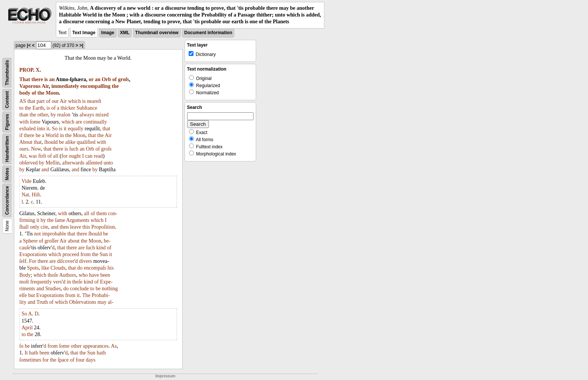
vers (58, 282)
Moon (52, 93)
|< (29, 45)
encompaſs (95, 268)
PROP (26, 70)
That (25, 79)
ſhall (24, 227)
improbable (54, 234)
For (32, 261)
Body (25, 275)
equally (76, 129)
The (86, 295)
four (80, 360)
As (114, 346)
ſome (35, 122)
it (48, 129)
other (43, 115)
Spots (33, 268)
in (62, 135)
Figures (7, 122)
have (94, 275)
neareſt (94, 101)
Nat (25, 195)
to (22, 108)
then (64, 227)
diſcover (66, 261)
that (31, 101)
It (26, 353)
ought (75, 156)
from (85, 254)
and (45, 170)
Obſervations (82, 302)
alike (70, 142)
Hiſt (36, 195)
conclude (79, 289)
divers (85, 261)
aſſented (94, 163)
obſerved (29, 163)
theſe (77, 282)
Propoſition (103, 227)
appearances (96, 346)
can (89, 156)
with (24, 122)
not (37, 234)
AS (23, 101)
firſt (42, 156)
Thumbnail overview (157, 33)
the (115, 86)
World (52, 135)
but (31, 295)
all (56, 156)
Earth (38, 108)
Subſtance (87, 108)
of (115, 79)
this (86, 227)
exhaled (28, 129)
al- (111, 302)
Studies (53, 289)
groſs (124, 79)
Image (108, 33)
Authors (68, 275)
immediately (65, 86)
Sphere (30, 241)
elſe (23, 295)
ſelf (23, 261)
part (40, 101)
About (26, 142)
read (98, 156)
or (91, 79)
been (105, 275)
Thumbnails (7, 72)
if (21, 135)
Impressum (165, 376)
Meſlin (52, 163)
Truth (42, 302)
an (52, 79)
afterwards (73, 163)
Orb (106, 79)
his (111, 268)
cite (44, 227)
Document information (208, 33)
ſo (22, 346)
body (25, 93)
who (83, 275)
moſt (24, 282)
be (38, 135)
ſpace (63, 360)
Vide (27, 181)
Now (36, 149)
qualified (86, 142)
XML (125, 33)
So (55, 129)
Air (45, 86)
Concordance (7, 200)
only (35, 227)
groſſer (52, 241)
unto (108, 163)
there (37, 79)
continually (95, 122)
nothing (110, 289)
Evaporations (33, 254)
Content (7, 99)
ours (24, 149)
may (102, 302)
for (64, 156)
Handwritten (7, 149)
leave (76, 227)
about (74, 241)
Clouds (58, 268)
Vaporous (30, 86)
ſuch (74, 149)
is (46, 79)
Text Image (84, 33)
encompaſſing (95, 86)
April (27, 328)
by (53, 115)
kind (101, 248)
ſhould (51, 142)
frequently (41, 282)
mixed (102, 115)
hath (34, 353)
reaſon (64, 115)
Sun (104, 254)
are (79, 122)
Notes (7, 174)
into (41, 129)
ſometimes (30, 360)
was (33, 156)
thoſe (53, 275)
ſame (60, 220)
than (24, 115)
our (55, 101)
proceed (71, 254)
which (74, 101)
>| (81, 45)
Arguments (78, 220)
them (102, 213)
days (91, 360)
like (45, 268)
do (80, 268)
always (87, 115)
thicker (68, 108)
